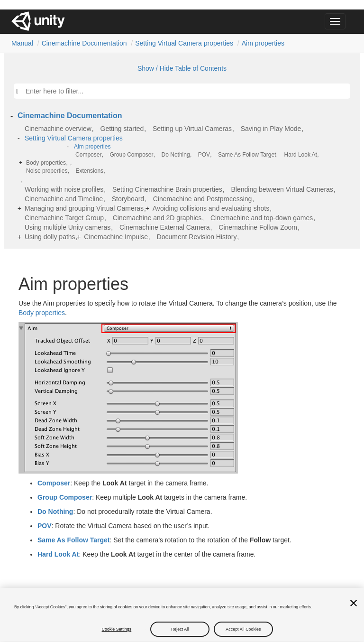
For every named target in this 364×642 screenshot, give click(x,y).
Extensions (89, 171)
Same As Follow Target (247, 155)
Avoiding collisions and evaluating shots (211, 208)
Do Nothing (176, 155)
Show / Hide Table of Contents (182, 68)
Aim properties (263, 43)
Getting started (122, 129)
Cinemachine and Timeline (64, 199)
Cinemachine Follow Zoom (258, 227)
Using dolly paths (50, 237)
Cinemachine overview (58, 129)
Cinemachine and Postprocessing (203, 199)
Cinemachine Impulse (116, 237)
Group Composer (131, 155)
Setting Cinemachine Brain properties (167, 189)
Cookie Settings (117, 633)
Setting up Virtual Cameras (192, 129)
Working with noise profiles (64, 189)
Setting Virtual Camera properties (184, 43)
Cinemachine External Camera (165, 227)
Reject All (180, 633)
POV (204, 155)
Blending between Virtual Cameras (282, 189)
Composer (88, 155)
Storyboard (128, 199)
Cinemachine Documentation (84, 43)
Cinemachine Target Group (64, 218)
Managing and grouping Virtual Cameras (84, 208)
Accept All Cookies (243, 633)
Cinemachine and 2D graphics (157, 218)
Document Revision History (197, 237)
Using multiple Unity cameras (68, 227)
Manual (22, 43)
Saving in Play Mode (271, 129)
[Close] (354, 607)
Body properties (46, 163)
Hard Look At (301, 155)
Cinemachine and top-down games (262, 218)
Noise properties (47, 171)
